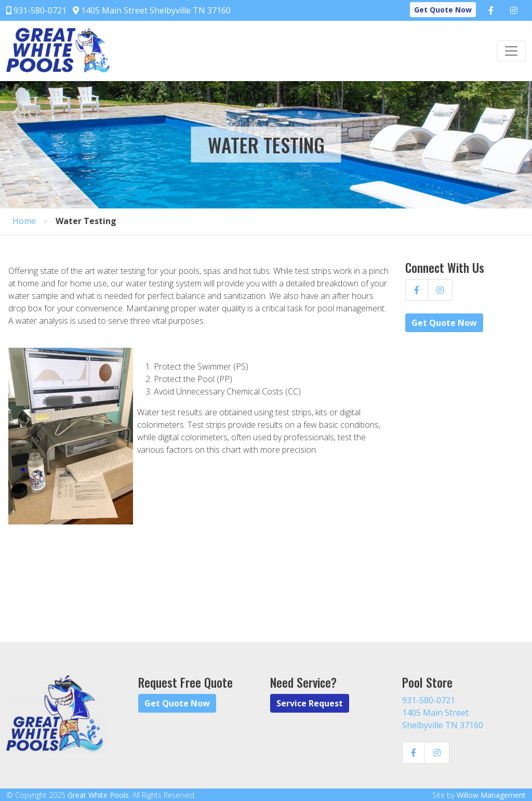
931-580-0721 (36, 10)
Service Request (310, 703)
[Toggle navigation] (511, 51)
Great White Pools (98, 795)
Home (24, 221)
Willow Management (491, 795)
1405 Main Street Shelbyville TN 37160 (152, 10)
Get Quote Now (443, 10)
